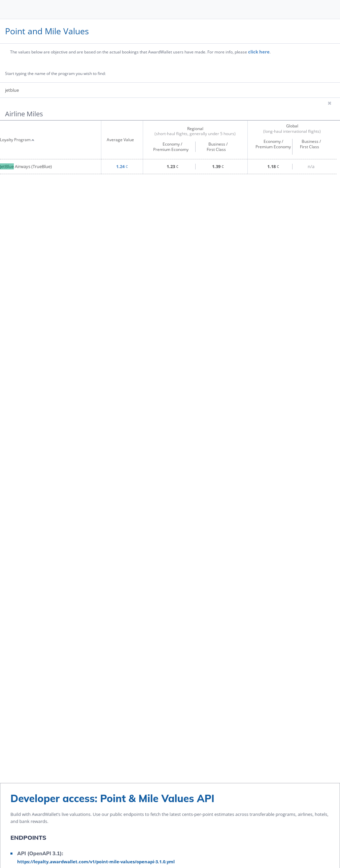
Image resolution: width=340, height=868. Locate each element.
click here (259, 52)
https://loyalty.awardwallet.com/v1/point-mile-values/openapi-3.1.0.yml (96, 862)
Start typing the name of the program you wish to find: (55, 74)
